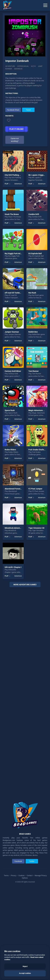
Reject (25, 966)
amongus (18, 69)
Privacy (14, 875)
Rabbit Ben (33, 332)
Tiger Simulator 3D (36, 528)
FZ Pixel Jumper (35, 489)
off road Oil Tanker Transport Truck (20, 293)
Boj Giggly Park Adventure (16, 254)
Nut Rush (32, 293)
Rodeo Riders (10, 450)
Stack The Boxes (12, 214)
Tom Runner (34, 371)
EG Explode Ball (35, 254)
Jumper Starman (12, 332)
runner (9, 69)
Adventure (10, 66)
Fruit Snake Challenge (38, 450)
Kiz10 (33, 66)
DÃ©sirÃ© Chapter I (13, 567)
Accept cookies (25, 973)
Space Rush (10, 410)
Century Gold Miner (13, 371)
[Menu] (45, 5)
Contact (30, 875)
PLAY (7, 184)
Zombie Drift (34, 214)
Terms (6, 875)
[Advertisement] (25, 692)
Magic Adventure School (39, 410)
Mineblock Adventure (14, 528)
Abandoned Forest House (15, 489)
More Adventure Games (25, 585)
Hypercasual (23, 66)
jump (40, 66)
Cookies (21, 875)
